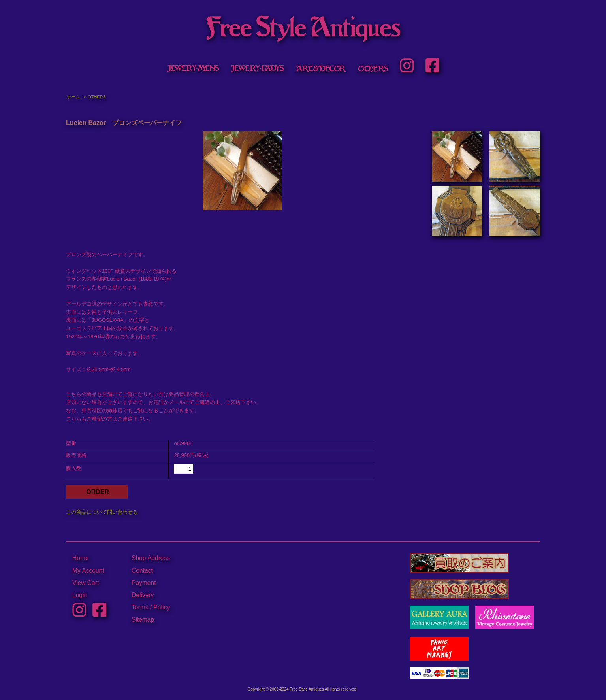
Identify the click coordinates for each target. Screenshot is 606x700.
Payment (144, 583)
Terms (140, 607)
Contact (142, 571)
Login (80, 595)
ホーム (73, 97)
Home (81, 558)
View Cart (86, 583)
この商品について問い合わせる (102, 512)
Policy (162, 607)
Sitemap (143, 620)
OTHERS (97, 97)
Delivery (143, 595)
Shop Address (151, 558)
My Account (88, 571)
